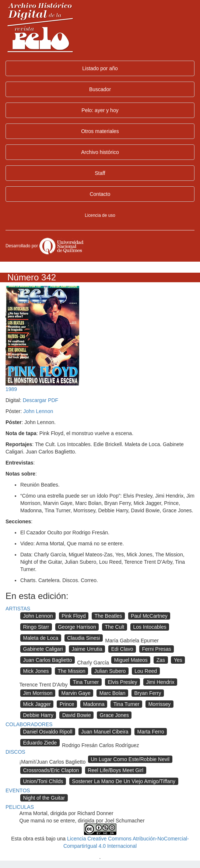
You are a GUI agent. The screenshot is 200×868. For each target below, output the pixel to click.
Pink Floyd (73, 616)
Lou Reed (146, 671)
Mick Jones (36, 671)
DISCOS (15, 752)
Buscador (100, 89)
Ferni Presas (157, 649)
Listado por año (100, 68)
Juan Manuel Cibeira (105, 732)
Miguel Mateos (131, 660)
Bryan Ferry (148, 693)
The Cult (115, 627)
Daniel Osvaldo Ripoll (48, 732)
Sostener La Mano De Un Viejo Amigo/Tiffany (124, 781)
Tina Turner (86, 682)
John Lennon (38, 411)
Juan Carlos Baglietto (48, 660)
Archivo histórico (100, 152)
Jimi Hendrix (160, 682)
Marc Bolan (113, 693)
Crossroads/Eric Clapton (51, 770)
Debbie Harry (38, 715)
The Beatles (108, 616)
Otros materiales (100, 131)
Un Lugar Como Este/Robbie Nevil (130, 759)
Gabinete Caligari (43, 649)
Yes (178, 660)
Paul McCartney (149, 616)
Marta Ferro (151, 732)
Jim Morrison (38, 693)
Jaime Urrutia (87, 649)
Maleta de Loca (41, 638)
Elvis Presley (122, 682)
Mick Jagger (37, 704)
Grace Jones (114, 715)
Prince (67, 704)
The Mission (71, 671)
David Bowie (77, 715)
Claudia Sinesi (84, 638)
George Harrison (77, 627)
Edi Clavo (122, 649)
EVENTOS (18, 790)
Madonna (94, 704)
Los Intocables (150, 627)
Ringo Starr (36, 627)
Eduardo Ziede (40, 743)
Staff (100, 173)
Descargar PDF (41, 400)
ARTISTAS (18, 609)
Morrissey (160, 704)
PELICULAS (20, 807)
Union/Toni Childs (43, 781)
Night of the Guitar (44, 798)
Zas (161, 660)
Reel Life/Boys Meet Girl (115, 770)
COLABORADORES (29, 724)
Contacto (100, 194)
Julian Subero (110, 671)
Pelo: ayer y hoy (100, 110)
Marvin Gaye (76, 693)
